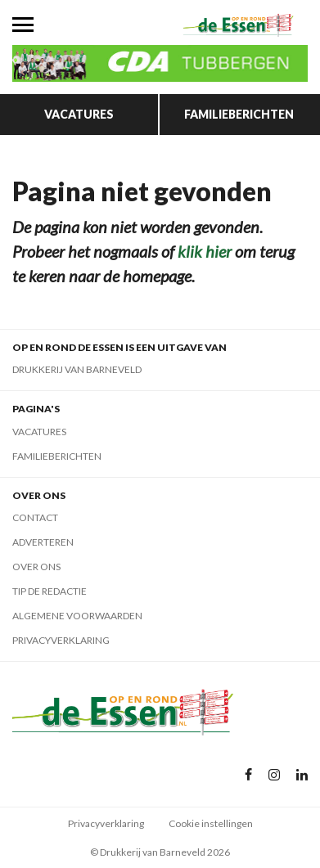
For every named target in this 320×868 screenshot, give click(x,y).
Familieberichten (239, 114)
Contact (35, 517)
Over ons (36, 567)
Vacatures (79, 114)
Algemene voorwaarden (77, 616)
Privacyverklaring (61, 640)
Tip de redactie (50, 591)
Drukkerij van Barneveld (77, 369)
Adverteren (43, 542)
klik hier (205, 251)
